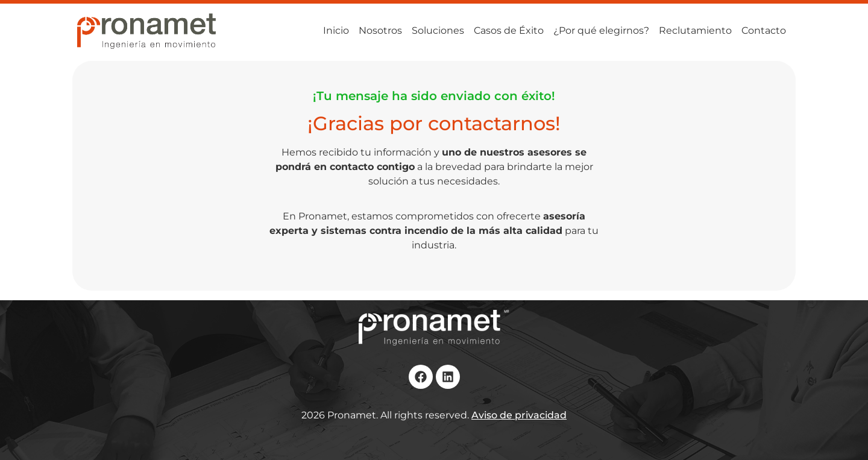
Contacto (764, 30)
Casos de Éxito (509, 30)
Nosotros (380, 30)
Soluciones (438, 30)
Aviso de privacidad (519, 415)
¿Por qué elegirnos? (601, 30)
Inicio (336, 30)
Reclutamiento (695, 30)
